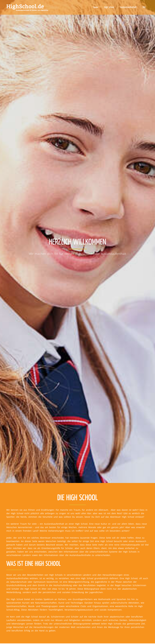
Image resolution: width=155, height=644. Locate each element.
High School (109, 7)
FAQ (144, 7)
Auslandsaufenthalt (128, 7)
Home (96, 7)
